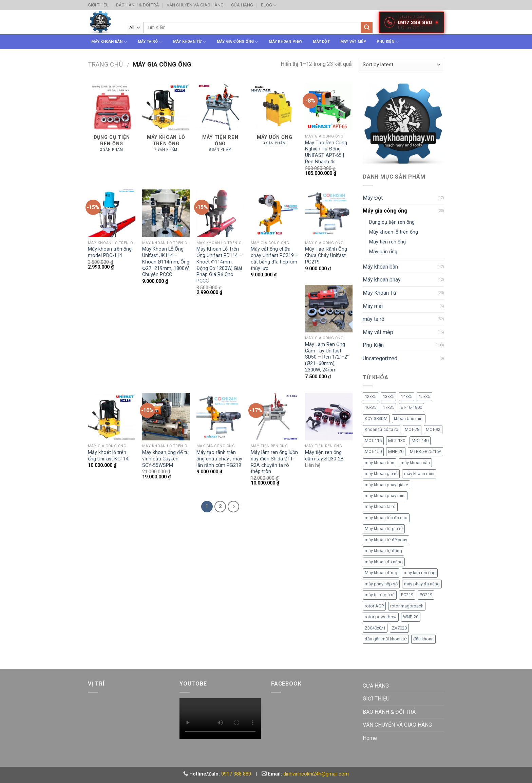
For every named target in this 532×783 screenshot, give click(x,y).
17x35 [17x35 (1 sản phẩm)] (388, 407)
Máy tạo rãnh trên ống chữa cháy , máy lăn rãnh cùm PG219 (219, 459)
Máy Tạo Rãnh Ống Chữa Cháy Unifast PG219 (326, 255)
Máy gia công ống (238, 42)
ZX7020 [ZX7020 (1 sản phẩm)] (399, 628)
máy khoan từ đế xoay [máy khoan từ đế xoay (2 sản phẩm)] (386, 540)
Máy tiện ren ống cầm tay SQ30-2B (324, 456)
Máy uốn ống (383, 252)
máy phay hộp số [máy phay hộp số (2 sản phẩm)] (381, 584)
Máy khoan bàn (109, 42)
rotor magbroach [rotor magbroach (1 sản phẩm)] (407, 606)
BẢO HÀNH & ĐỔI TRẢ (137, 5)
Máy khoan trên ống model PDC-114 (110, 252)
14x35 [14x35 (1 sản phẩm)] (406, 396)
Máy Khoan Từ (190, 42)
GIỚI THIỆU (98, 5)
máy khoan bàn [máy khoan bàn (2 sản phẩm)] (379, 463)
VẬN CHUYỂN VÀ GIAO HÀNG (195, 5)
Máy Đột (321, 42)
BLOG (269, 5)
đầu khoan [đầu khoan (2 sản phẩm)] (423, 639)
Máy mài (373, 306)
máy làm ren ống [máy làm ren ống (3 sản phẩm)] (420, 573)
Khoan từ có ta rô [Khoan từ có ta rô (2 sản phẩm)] (382, 429)
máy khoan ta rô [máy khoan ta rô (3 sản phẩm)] (380, 506)
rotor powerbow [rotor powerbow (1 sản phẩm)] (381, 617)
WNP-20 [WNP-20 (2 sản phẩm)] (411, 617)
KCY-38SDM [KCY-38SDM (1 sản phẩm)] (376, 418)
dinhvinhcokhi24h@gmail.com (316, 774)
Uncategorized (380, 358)
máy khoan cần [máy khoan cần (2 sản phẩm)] (415, 463)
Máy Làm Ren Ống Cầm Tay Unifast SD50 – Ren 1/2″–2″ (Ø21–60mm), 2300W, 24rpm (327, 357)
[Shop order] (401, 64)
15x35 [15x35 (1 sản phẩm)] (424, 396)
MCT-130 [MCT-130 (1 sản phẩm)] (397, 441)
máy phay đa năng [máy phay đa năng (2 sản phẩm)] (422, 584)
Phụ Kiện (388, 42)
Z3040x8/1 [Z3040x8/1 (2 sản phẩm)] (375, 628)
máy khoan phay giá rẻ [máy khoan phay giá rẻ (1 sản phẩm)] (386, 485)
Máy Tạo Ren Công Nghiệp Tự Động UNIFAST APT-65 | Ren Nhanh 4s (326, 152)
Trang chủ (105, 64)
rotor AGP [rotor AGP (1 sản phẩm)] (374, 606)
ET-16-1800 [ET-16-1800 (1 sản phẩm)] (411, 407)
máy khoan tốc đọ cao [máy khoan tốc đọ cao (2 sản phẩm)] (386, 518)
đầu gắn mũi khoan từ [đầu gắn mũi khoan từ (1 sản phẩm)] (386, 639)
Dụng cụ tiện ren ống (392, 222)
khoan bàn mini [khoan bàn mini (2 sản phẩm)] (409, 418)
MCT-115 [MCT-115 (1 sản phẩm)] (373, 441)
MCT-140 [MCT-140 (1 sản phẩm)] (420, 441)
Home (370, 738)
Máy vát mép (353, 42)
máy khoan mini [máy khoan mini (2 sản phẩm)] (419, 474)
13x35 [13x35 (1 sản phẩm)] (388, 396)
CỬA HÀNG (242, 5)
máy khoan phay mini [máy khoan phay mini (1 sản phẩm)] (385, 496)
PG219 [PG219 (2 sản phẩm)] (426, 595)
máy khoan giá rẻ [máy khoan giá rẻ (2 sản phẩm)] (381, 474)
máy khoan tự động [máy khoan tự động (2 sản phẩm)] (383, 551)
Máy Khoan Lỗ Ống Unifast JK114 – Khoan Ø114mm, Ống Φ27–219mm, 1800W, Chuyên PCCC (166, 262)
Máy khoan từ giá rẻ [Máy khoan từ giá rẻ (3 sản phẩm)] (384, 529)
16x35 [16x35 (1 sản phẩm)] (370, 407)
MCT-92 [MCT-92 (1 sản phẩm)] (433, 429)
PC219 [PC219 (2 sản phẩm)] (407, 595)
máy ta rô (150, 42)
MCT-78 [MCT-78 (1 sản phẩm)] (412, 429)
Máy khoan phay (286, 42)
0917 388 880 (236, 774)
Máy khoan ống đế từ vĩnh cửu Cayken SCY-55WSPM (166, 459)
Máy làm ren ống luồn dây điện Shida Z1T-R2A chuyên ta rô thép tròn (274, 462)
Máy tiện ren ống (387, 242)
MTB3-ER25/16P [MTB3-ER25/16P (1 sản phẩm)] (425, 451)
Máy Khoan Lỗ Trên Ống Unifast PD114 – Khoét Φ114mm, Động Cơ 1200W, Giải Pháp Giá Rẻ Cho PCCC (219, 265)
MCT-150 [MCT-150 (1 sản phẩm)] (373, 451)
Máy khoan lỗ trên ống (394, 232)
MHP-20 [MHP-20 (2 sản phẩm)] (396, 451)
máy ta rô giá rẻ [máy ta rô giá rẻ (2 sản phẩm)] (380, 595)
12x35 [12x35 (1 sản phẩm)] (370, 396)
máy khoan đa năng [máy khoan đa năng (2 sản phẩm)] (384, 562)
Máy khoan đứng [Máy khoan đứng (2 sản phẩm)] (381, 573)
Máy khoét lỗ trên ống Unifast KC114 (108, 456)
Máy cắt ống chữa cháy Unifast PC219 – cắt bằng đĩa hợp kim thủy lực (274, 259)
